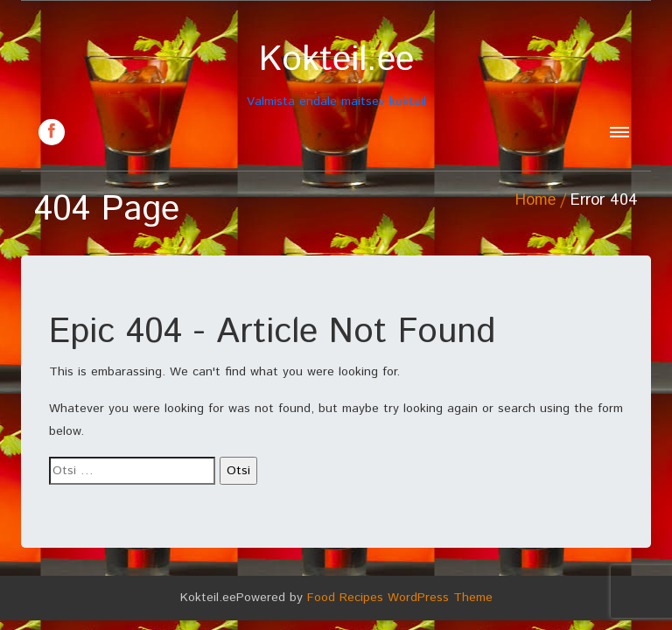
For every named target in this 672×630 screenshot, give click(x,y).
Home (535, 200)
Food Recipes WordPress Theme (400, 598)
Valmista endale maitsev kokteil (336, 75)
